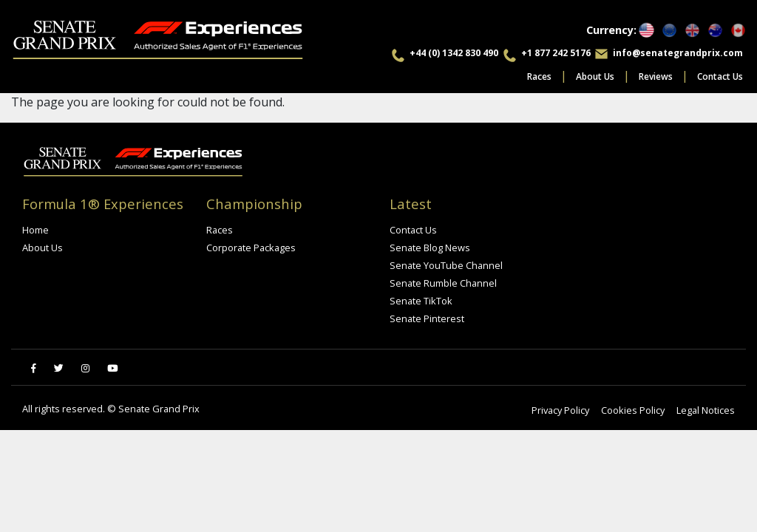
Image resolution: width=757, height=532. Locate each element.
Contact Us (720, 76)
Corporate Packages (251, 248)
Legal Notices (706, 410)
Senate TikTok (421, 301)
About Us (595, 76)
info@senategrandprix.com (678, 53)
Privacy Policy (560, 410)
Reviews (656, 76)
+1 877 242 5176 (556, 53)
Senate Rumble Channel (443, 283)
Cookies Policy (633, 410)
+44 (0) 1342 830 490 (454, 53)
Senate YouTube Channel (446, 265)
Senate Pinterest (427, 318)
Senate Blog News (430, 248)
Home (35, 230)
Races (539, 76)
